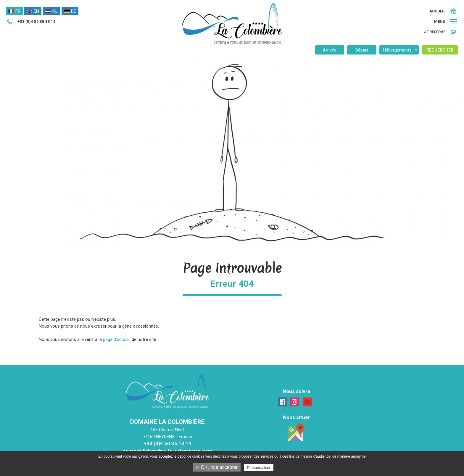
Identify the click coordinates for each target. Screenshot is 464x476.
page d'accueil (117, 339)
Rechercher (440, 50)
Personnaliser (259, 468)
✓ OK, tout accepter (217, 467)
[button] (446, 21)
